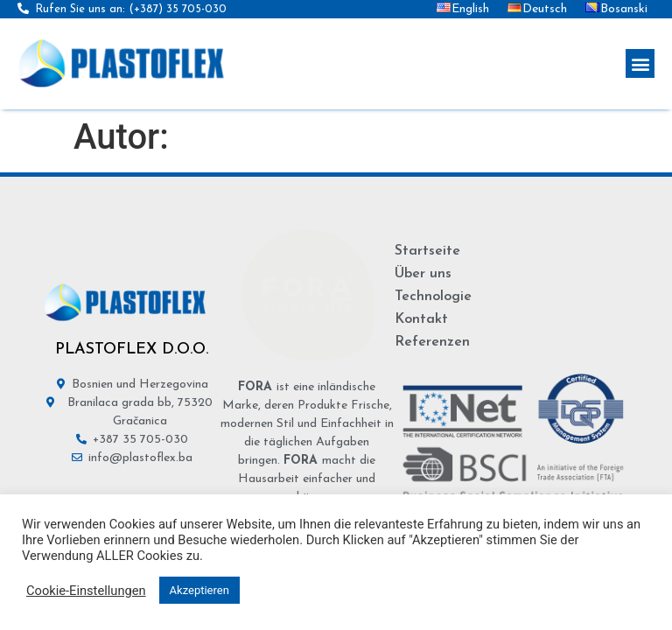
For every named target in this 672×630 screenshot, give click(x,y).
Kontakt (421, 319)
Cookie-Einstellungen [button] (86, 591)
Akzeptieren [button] (199, 590)
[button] (640, 63)
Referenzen (432, 342)
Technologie (433, 297)
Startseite (427, 251)
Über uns (423, 274)
